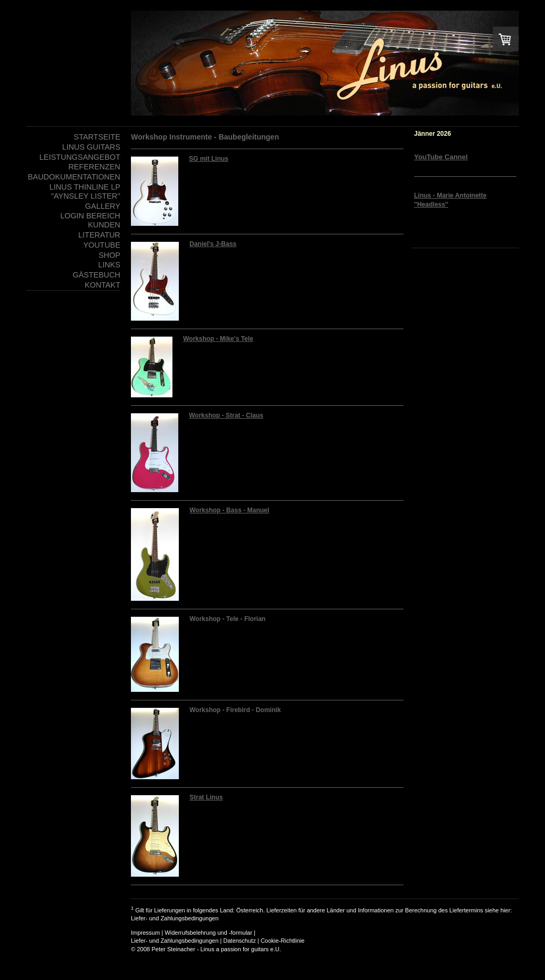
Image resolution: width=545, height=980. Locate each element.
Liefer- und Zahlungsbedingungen (175, 918)
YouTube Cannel (441, 157)
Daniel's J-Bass (213, 244)
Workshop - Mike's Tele (218, 339)
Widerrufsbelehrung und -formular (208, 933)
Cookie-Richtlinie (283, 941)
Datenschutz (240, 941)
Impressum (145, 933)
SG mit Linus (209, 159)
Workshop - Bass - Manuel (229, 510)
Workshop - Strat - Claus (226, 415)
